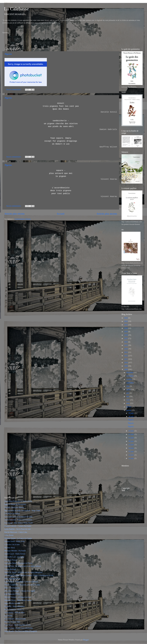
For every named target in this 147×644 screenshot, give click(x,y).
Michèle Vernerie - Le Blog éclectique (18, 597)
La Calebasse (16, 9)
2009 (126, 366)
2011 (126, 359)
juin (128, 393)
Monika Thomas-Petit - (13, 622)
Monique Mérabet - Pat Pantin (15, 551)
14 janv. (131, 448)
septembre (130, 383)
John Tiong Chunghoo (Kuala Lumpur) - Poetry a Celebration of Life (29, 575)
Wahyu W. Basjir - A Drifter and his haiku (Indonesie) (23, 572)
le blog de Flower (11, 560)
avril (128, 400)
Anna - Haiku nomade (12, 603)
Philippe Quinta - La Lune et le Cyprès (18, 538)
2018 (126, 335)
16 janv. (131, 441)
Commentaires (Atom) (23, 219)
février (129, 407)
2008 (126, 369)
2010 (126, 363)
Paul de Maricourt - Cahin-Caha (16, 532)
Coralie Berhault (10, 569)
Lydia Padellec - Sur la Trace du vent (17, 529)
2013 (126, 352)
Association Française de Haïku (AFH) (18, 501)
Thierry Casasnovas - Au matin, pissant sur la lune (22, 585)
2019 (126, 332)
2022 (126, 321)
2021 (126, 325)
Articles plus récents (15, 214)
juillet (129, 390)
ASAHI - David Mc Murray (14, 507)
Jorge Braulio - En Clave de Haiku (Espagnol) (21, 631)
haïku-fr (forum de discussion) (15, 504)
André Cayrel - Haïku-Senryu (15, 554)
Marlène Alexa (10, 548)
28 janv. (131, 417)
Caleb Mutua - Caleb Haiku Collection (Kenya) (21, 582)
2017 (126, 338)
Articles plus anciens (107, 214)
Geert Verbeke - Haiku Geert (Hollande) (19, 628)
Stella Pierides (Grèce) (12, 579)
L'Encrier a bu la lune (12, 545)
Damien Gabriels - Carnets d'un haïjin (18, 526)
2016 (126, 342)
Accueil (61, 214)
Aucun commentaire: (14, 89)
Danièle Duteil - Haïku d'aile (15, 541)
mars (128, 403)
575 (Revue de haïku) (12, 514)
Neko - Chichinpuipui (12, 588)
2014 (126, 349)
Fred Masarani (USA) (12, 594)
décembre (130, 372)
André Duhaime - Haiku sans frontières (18, 520)
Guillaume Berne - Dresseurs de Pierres (18, 563)
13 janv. (131, 451)
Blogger (86, 640)
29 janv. (131, 413)
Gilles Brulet (9, 535)
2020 (126, 328)
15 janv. (131, 445)
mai (128, 396)
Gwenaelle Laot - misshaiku (14, 557)
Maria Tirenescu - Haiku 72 (14, 610)
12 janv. (131, 455)
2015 (126, 345)
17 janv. (131, 438)
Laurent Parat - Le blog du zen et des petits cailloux (23, 566)
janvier (129, 410)
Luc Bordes (8, 616)
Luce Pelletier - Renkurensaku (15, 619)
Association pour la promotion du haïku (18, 517)
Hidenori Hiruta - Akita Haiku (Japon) (18, 600)
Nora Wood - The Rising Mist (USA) (17, 625)
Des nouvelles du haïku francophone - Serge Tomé (22, 511)
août (128, 386)
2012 (126, 356)
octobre (129, 379)
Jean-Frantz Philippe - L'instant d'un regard (20, 591)
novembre (130, 376)
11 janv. (131, 458)
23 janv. (131, 431)
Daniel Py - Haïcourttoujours (15, 606)
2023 (126, 318)
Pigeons (8, 54)
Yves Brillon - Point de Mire (14, 613)
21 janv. (131, 434)
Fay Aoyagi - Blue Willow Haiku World (18, 523)
